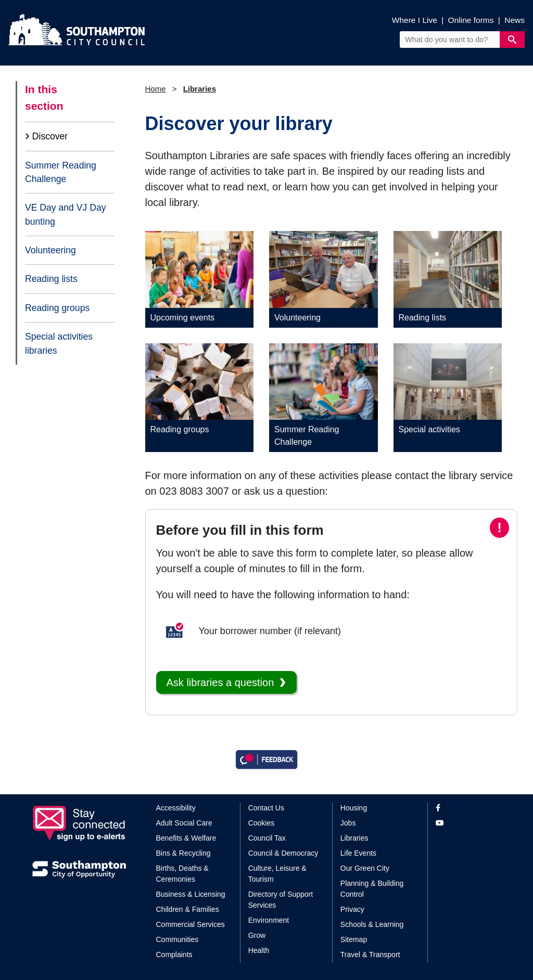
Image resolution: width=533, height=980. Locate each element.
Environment (269, 920)
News (515, 20)
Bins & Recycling (183, 853)
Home (156, 89)
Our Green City (365, 868)
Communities (177, 939)
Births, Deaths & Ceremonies (182, 874)
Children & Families (188, 909)
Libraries (200, 89)
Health (259, 950)
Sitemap (354, 939)
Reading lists (51, 279)
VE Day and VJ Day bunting (65, 214)
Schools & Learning (372, 924)
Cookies (262, 823)
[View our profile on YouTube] (468, 823)
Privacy (352, 909)
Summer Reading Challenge (61, 172)
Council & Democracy (283, 853)
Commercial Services (191, 924)
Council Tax (267, 838)
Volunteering (50, 250)
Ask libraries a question (220, 682)
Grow (257, 935)
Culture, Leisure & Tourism (277, 874)
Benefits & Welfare (186, 838)
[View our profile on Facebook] (468, 808)
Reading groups (57, 308)
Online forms (471, 20)
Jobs (348, 823)
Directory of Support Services (281, 900)
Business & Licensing (191, 894)
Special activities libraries (59, 343)
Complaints (174, 955)
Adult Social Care (184, 823)
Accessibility (176, 808)
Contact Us (266, 808)
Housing (354, 808)
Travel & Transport (370, 955)
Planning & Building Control (372, 889)
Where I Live (415, 20)
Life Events (358, 853)
